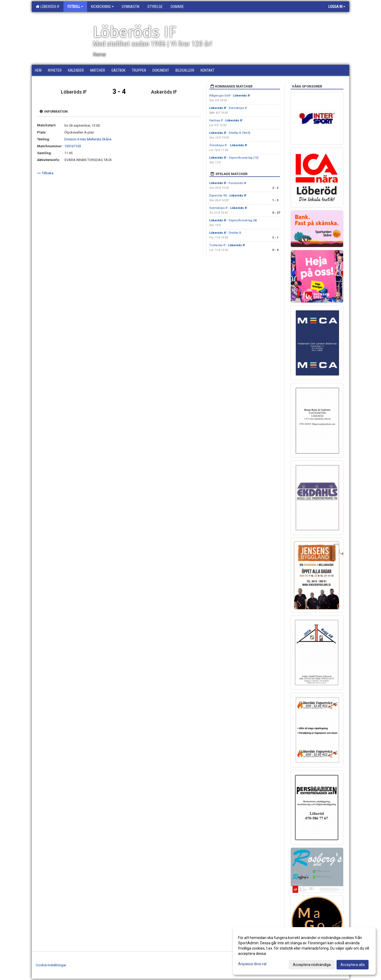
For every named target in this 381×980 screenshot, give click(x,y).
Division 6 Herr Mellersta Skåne (88, 139)
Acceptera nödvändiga (312, 965)
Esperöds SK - (228, 196)
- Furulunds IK (228, 183)
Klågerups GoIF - (230, 96)
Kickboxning (102, 7)
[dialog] (304, 951)
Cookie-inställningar (51, 965)
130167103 (73, 146)
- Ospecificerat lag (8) (233, 220)
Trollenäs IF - (227, 245)
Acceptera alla (353, 965)
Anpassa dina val (252, 964)
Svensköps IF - (228, 208)
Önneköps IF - (228, 145)
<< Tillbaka (45, 173)
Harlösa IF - (226, 120)
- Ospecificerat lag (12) (234, 158)
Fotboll (75, 7)
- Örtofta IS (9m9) (230, 133)
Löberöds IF (48, 7)
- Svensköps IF (228, 108)
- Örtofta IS (225, 233)
